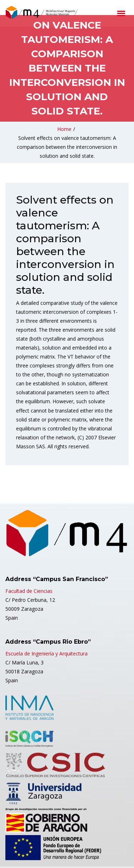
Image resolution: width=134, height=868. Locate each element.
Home (64, 129)
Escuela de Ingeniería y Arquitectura (46, 654)
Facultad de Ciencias (29, 591)
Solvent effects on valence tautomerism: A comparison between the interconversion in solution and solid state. (67, 147)
